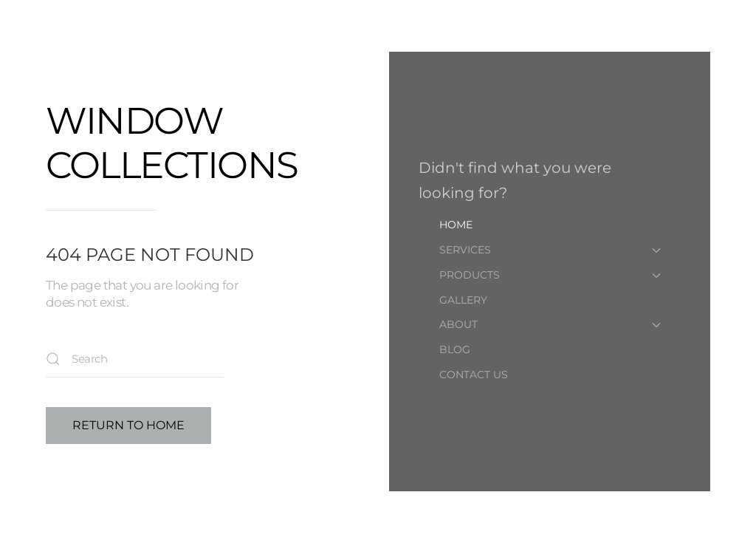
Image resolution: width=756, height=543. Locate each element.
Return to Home (128, 425)
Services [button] (550, 250)
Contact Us (474, 375)
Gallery (463, 300)
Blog (455, 349)
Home (456, 225)
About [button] (550, 324)
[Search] (134, 359)
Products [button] (550, 275)
